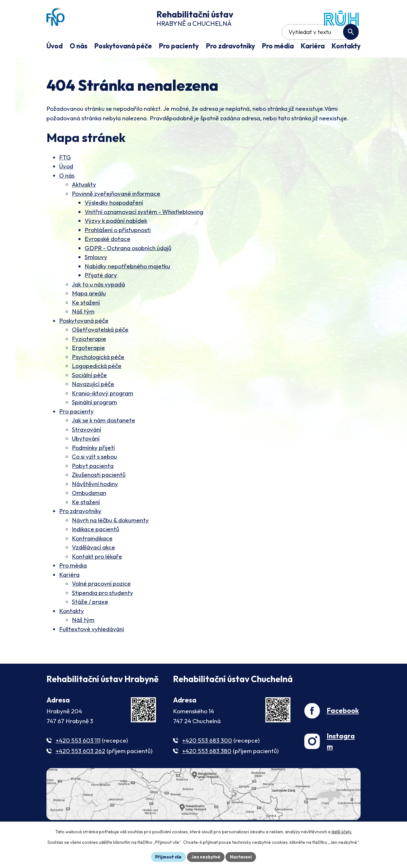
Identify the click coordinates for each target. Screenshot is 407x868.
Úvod (66, 185)
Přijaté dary (101, 294)
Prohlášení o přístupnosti (118, 249)
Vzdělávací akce (93, 566)
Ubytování (86, 457)
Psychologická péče (98, 376)
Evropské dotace (107, 258)
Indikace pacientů (96, 548)
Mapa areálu (89, 312)
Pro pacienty (76, 430)
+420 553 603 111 (78, 759)
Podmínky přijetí (93, 466)
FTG (65, 176)
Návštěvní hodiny (95, 503)
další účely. (342, 831)
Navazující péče (93, 403)
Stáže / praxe (90, 620)
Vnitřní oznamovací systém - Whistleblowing (144, 230)
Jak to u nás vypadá (98, 303)
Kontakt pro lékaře (97, 575)
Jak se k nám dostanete (103, 439)
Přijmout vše (167, 857)
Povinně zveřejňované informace (116, 212)
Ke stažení (86, 321)
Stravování (86, 448)
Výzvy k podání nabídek (116, 239)
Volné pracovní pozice (101, 602)
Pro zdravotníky (80, 530)
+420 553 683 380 (207, 770)
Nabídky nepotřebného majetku (127, 285)
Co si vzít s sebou (94, 475)
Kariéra (69, 593)
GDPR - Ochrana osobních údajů (128, 267)
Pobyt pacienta (93, 484)
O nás (67, 194)
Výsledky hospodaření (114, 221)
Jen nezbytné (206, 857)
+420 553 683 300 (207, 759)
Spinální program (94, 421)
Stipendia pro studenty (103, 611)
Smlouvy (96, 276)
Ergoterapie (88, 366)
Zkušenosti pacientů (99, 493)
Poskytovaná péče (84, 339)
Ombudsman (89, 512)
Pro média (73, 584)
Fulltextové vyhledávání (92, 648)
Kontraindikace (92, 557)
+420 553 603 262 (80, 770)
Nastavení (242, 857)
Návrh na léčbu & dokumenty (110, 539)
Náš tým (83, 330)
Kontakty (72, 630)
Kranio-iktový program (103, 412)
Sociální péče (89, 394)
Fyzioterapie (89, 357)
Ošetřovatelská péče (100, 348)
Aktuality (84, 203)
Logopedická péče (97, 385)
